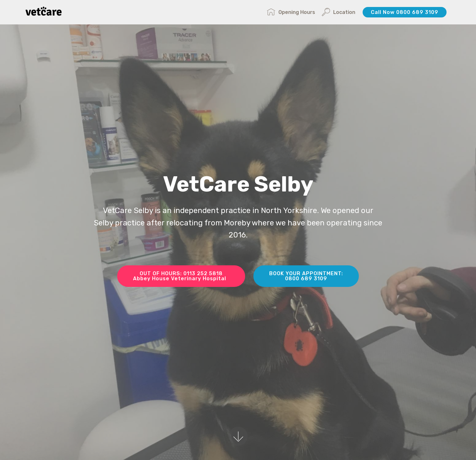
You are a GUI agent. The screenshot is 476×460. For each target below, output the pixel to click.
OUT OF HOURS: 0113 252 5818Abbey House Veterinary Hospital (181, 276)
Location (339, 12)
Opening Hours (291, 12)
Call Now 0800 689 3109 (405, 12)
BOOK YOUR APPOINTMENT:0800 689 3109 (306, 276)
